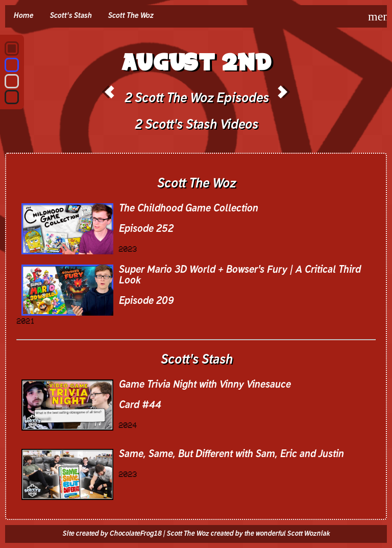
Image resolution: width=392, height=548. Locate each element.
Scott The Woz (130, 16)
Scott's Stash (70, 16)
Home (23, 16)
